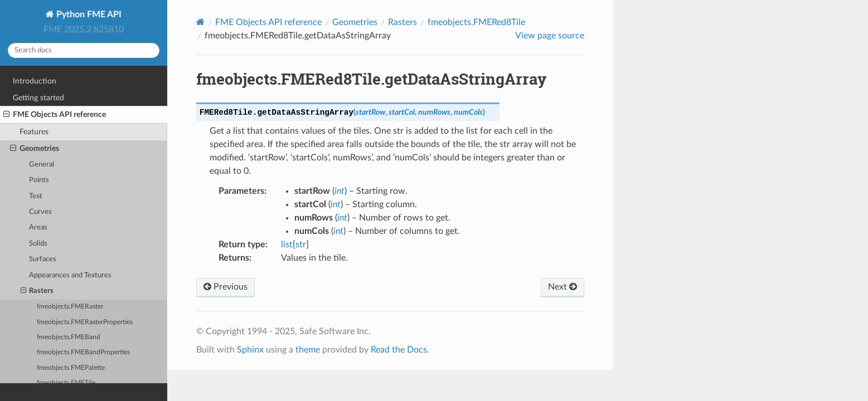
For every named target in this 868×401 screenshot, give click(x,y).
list (287, 244)
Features (34, 132)
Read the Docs (399, 350)
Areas (38, 228)
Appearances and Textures (70, 275)
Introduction (35, 81)
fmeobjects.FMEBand (69, 337)
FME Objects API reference (55, 115)
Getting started (38, 98)
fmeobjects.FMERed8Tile (476, 22)
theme (308, 350)
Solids (38, 244)
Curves (40, 212)
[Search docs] (84, 50)
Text (36, 196)
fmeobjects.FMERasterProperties (85, 322)
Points (39, 180)
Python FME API (88, 14)
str (301, 244)
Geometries (35, 149)
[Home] (200, 22)
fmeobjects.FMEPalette (71, 368)
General (42, 165)
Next (562, 287)
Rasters (37, 291)
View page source (550, 36)
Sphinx (250, 350)
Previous (226, 287)
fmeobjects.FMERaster (70, 307)
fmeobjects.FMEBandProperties (83, 352)
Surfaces (43, 259)
